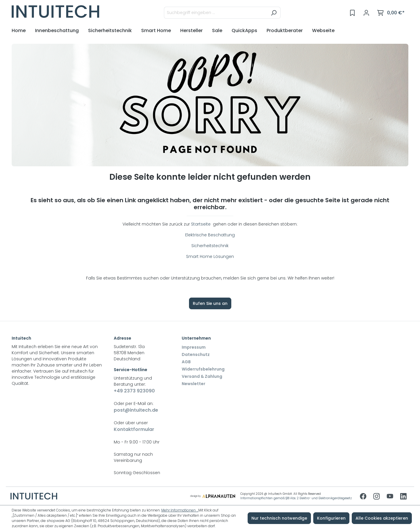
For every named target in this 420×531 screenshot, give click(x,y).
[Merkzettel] (352, 13)
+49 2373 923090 (134, 391)
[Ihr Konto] (366, 13)
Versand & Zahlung (202, 376)
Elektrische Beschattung (210, 235)
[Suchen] (274, 13)
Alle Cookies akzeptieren (382, 518)
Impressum (194, 347)
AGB (186, 362)
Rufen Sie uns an (210, 303)
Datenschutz (196, 354)
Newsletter (194, 384)
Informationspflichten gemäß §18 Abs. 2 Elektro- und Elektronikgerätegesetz (296, 498)
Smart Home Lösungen (210, 256)
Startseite (201, 224)
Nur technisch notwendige (279, 518)
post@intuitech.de (136, 410)
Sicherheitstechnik (210, 246)
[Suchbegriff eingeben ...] (216, 13)
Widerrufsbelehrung (203, 369)
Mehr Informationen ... (180, 510)
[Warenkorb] (391, 13)
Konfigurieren (331, 518)
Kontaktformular (134, 429)
